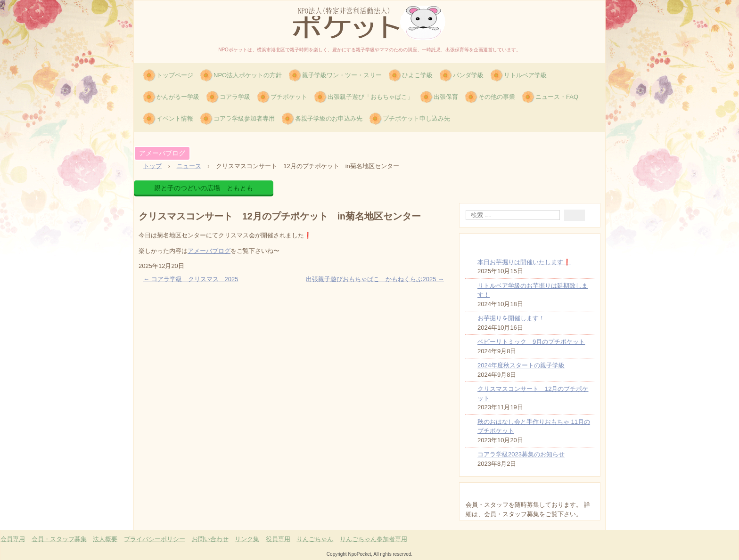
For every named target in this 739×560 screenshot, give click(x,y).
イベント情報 (175, 118)
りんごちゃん (315, 539)
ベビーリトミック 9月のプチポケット (531, 342)
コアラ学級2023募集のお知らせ (521, 454)
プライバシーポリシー (155, 539)
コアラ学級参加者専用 (244, 118)
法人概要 (105, 539)
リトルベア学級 (525, 75)
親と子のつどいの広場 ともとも (204, 188)
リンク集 (247, 539)
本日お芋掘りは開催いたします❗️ (524, 262)
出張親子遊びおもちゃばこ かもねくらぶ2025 (375, 279)
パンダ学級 (468, 75)
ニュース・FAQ (557, 97)
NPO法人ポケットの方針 (248, 75)
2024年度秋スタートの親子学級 (521, 365)
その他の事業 (497, 97)
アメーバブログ (162, 153)
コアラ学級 (235, 97)
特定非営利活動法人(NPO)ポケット (369, 23)
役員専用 (278, 539)
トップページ (175, 75)
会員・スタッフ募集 (59, 539)
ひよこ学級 (417, 75)
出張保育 (446, 97)
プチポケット (289, 97)
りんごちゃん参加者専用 (374, 539)
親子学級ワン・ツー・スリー (342, 75)
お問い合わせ (210, 539)
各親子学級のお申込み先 (329, 118)
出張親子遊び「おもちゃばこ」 (370, 97)
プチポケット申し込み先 (416, 118)
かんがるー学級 (178, 97)
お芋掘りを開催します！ (511, 318)
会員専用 (13, 539)
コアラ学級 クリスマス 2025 (191, 279)
